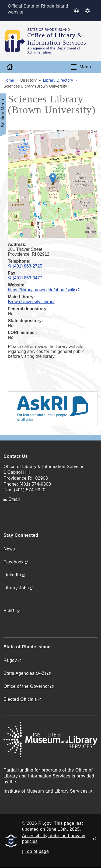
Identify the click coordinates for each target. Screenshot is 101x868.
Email (14, 499)
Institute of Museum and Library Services (46, 791)
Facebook (14, 562)
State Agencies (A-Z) (25, 673)
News (9, 549)
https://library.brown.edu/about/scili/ (41, 290)
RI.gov (10, 660)
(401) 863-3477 (27, 278)
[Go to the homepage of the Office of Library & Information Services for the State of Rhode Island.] (15, 41)
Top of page (37, 851)
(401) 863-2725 (27, 266)
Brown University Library (31, 302)
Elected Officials (20, 699)
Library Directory (58, 80)
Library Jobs (16, 588)
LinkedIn (12, 575)
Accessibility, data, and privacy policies (54, 839)
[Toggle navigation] (81, 67)
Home (9, 80)
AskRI (10, 611)
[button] (53, 178)
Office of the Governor (26, 686)
